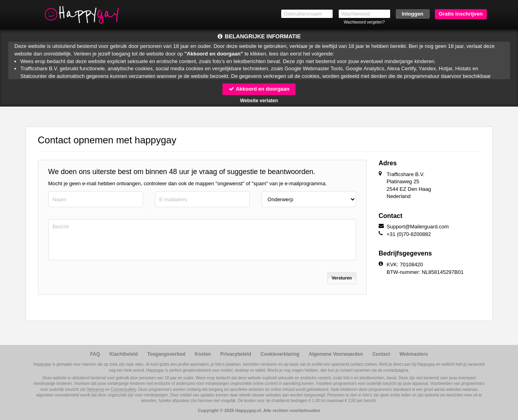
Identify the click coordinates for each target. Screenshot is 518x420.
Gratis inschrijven (461, 14)
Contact (381, 354)
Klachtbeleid (124, 354)
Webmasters (414, 354)
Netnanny (96, 389)
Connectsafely (124, 389)
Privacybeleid (236, 354)
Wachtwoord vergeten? (364, 22)
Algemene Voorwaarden (336, 354)
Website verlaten (259, 101)
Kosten (203, 354)
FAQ (95, 354)
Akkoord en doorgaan (259, 89)
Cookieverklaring (280, 354)
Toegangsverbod (166, 354)
